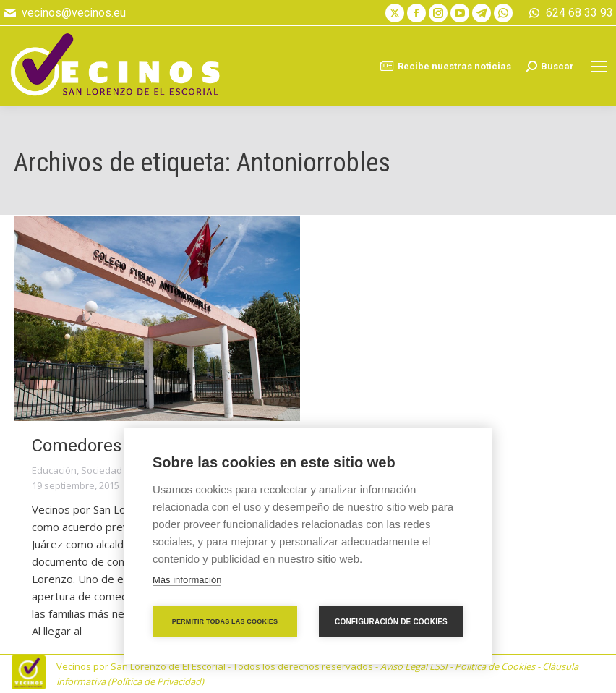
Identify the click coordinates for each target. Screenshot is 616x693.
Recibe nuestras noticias (445, 67)
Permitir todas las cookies (225, 621)
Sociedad (102, 470)
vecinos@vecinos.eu (64, 13)
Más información (187, 580)
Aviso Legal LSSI (414, 666)
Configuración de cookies (391, 622)
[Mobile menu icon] (599, 67)
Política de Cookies (495, 666)
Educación (54, 470)
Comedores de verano (117, 446)
